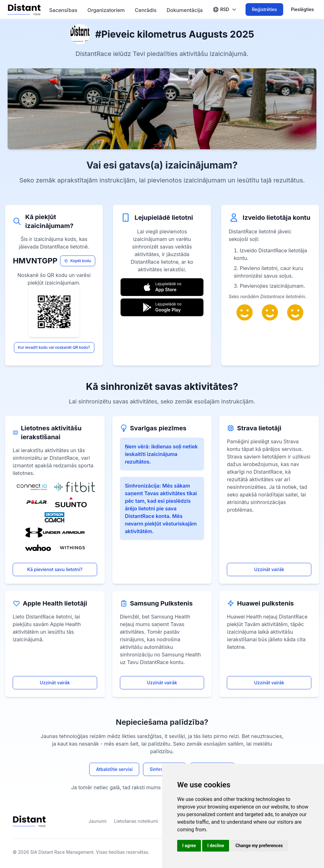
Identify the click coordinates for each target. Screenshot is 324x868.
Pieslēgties (302, 9)
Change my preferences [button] (259, 846)
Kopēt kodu (78, 261)
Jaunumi (97, 821)
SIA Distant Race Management (62, 852)
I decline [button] (216, 846)
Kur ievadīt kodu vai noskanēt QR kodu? (54, 347)
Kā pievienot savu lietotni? (55, 569)
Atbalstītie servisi (114, 769)
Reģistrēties (264, 9)
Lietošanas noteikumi (136, 821)
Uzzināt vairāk (269, 569)
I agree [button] (189, 846)
